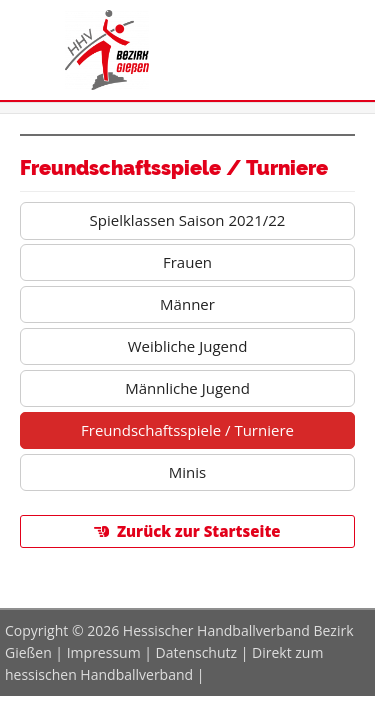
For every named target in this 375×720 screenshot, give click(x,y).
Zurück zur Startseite (199, 531)
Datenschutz (196, 652)
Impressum (104, 652)
